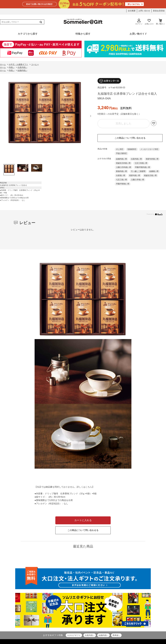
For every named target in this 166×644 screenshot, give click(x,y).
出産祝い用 (121, 175)
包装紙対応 (132, 149)
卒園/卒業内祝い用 (142, 167)
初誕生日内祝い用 (123, 163)
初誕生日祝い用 (150, 175)
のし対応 (120, 149)
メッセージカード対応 (149, 149)
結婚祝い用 (154, 171)
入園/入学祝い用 (138, 180)
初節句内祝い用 (152, 159)
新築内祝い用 (121, 171)
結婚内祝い (103, 635)
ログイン (139, 22)
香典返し (116, 635)
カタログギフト (74, 635)
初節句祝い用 (135, 175)
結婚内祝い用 (121, 159)
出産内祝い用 (136, 159)
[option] (45, 120)
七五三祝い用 (121, 180)
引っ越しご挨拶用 (138, 171)
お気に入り (149, 22)
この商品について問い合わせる (130, 138)
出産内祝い (90, 635)
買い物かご (160, 22)
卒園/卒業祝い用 (123, 184)
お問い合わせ (144, 11)
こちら (89, 487)
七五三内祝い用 (141, 163)
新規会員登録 (159, 11)
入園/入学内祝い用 (124, 167)
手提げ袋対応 (121, 153)
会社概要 (132, 11)
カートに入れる (83, 520)
